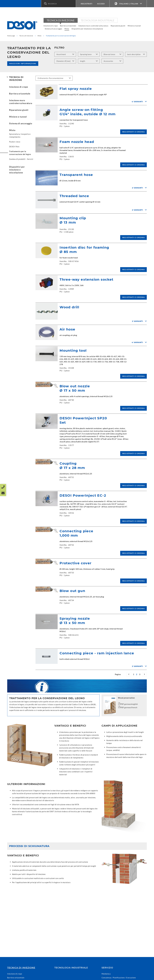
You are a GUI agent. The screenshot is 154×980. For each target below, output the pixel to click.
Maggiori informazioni (23, 64)
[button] (58, 4)
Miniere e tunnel (134, 26)
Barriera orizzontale (68, 26)
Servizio (107, 968)
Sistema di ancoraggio (53, 29)
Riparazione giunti (118, 26)
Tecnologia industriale (98, 20)
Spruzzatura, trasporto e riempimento (20, 135)
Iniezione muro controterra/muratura (93, 26)
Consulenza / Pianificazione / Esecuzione (119, 978)
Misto (67, 29)
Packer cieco (15, 142)
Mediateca (106, 974)
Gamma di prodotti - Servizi (21, 159)
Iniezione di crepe (51, 26)
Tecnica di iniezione (61, 20)
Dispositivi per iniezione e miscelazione (87, 29)
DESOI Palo (14, 147)
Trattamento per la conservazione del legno (20, 153)
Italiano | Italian (128, 4)
